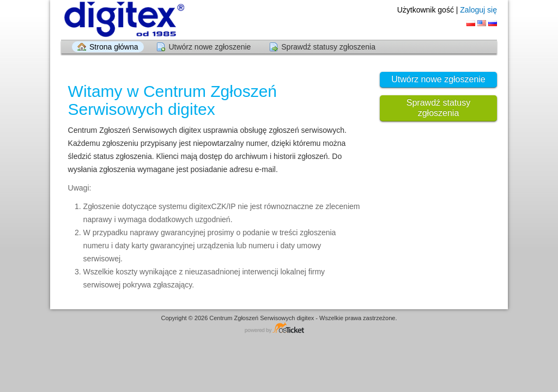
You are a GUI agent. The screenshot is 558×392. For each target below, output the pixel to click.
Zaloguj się (478, 10)
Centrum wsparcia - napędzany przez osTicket (279, 329)
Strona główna (114, 47)
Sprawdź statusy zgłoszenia (328, 47)
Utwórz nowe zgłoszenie (210, 47)
